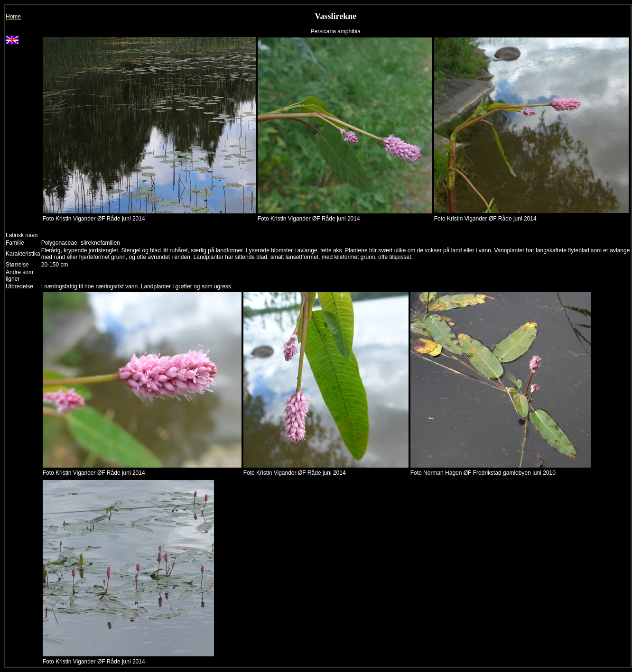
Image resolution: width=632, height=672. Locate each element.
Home (13, 17)
